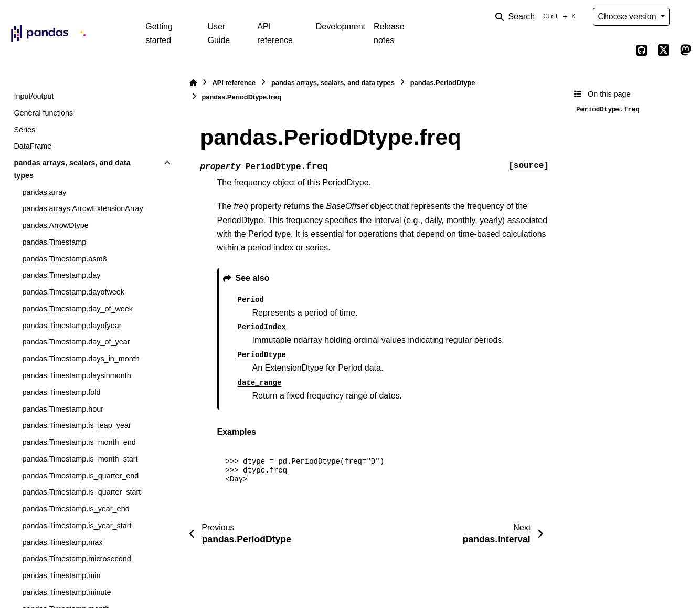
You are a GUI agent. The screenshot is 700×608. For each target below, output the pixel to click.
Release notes (389, 33)
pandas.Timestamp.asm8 (64, 259)
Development (341, 27)
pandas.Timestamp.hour (63, 409)
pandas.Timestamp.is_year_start (77, 526)
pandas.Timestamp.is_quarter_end (80, 476)
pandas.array (44, 192)
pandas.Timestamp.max (62, 542)
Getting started (159, 33)
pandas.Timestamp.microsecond (76, 559)
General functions (43, 113)
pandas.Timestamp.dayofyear (72, 326)
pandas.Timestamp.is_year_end (76, 509)
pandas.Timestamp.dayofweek (73, 292)
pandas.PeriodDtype (443, 83)
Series (24, 130)
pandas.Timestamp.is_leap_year (76, 425)
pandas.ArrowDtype (55, 225)
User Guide (219, 33)
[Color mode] (685, 17)
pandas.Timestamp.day (61, 275)
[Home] (193, 83)
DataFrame (33, 146)
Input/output (34, 96)
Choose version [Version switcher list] (628, 17)
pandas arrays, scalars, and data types (72, 169)
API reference (275, 33)
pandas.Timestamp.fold (61, 392)
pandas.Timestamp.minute (66, 592)
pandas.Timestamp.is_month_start (80, 459)
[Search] (537, 17)
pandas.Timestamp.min (61, 575)
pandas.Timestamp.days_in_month (81, 359)
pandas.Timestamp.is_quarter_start (81, 492)
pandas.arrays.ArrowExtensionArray (82, 208)
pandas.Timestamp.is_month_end (79, 442)
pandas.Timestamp (54, 242)
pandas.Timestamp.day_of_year (76, 342)
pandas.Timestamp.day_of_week (77, 309)
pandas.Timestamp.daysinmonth (76, 375)
